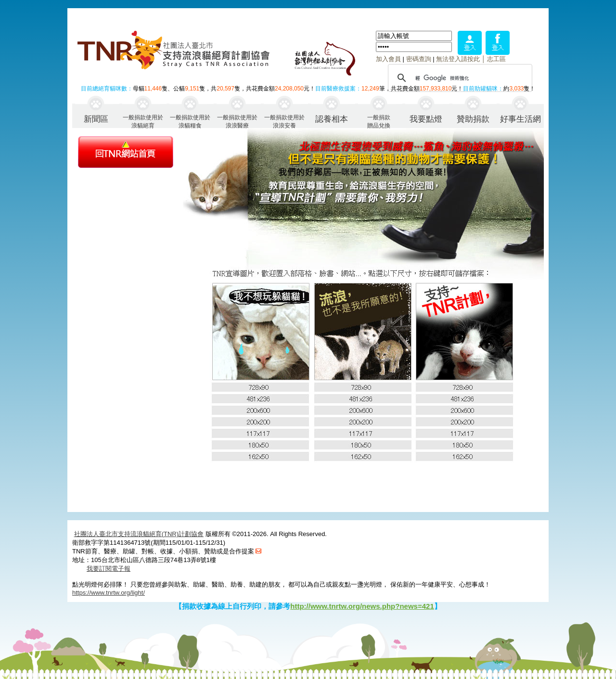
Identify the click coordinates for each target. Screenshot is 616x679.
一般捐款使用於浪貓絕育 (143, 121)
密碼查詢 (419, 59)
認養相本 (332, 119)
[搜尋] (459, 78)
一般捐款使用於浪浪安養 (284, 121)
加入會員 (388, 59)
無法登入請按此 (458, 59)
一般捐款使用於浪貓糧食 (190, 121)
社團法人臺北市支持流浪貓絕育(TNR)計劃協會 (139, 534)
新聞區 (96, 119)
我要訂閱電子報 (109, 569)
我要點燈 (426, 119)
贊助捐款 (473, 119)
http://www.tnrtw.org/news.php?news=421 (362, 606)
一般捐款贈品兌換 (379, 121)
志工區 (496, 59)
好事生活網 (520, 119)
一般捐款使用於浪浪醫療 (237, 121)
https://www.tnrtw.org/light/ (109, 593)
